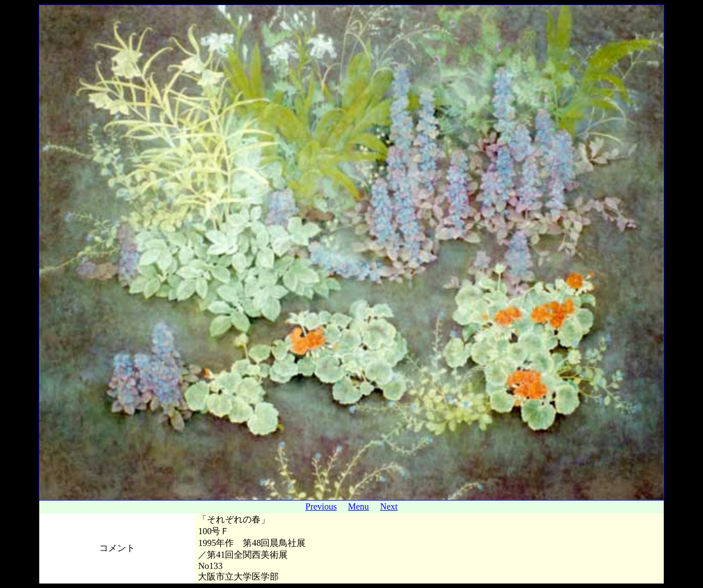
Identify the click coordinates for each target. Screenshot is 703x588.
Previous (321, 506)
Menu (359, 506)
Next (389, 506)
